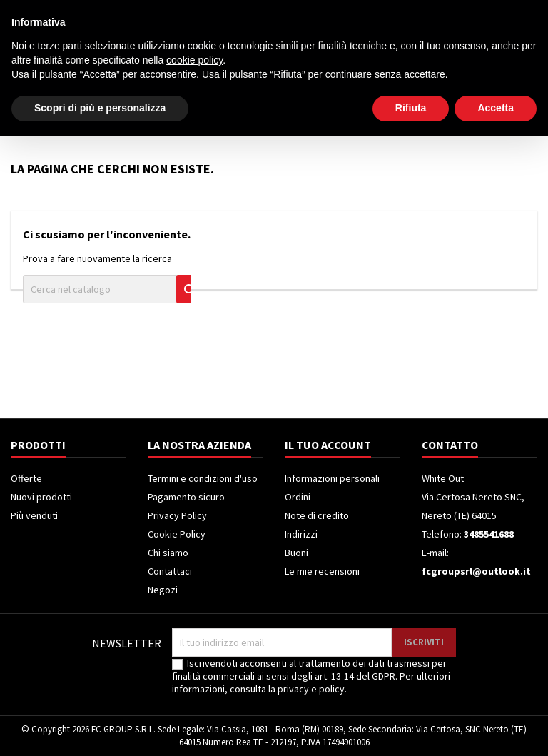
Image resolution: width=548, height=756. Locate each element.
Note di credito (317, 515)
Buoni (296, 553)
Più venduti (34, 515)
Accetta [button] (496, 728)
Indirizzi (301, 534)
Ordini (298, 497)
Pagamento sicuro (186, 497)
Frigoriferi (260, 112)
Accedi (435, 12)
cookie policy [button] (194, 680)
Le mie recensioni (322, 571)
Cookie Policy (177, 534)
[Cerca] (295, 60)
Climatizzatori (345, 112)
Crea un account (499, 12)
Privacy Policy (177, 515)
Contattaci (170, 571)
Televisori (187, 112)
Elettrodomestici (98, 112)
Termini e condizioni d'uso (203, 478)
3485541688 (135, 12)
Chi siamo (168, 553)
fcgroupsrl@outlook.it (476, 571)
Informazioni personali (332, 478)
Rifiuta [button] (411, 728)
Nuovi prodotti (41, 497)
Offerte (26, 478)
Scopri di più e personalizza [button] (100, 728)
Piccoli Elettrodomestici (464, 112)
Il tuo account (328, 445)
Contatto (29, 12)
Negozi (163, 590)
